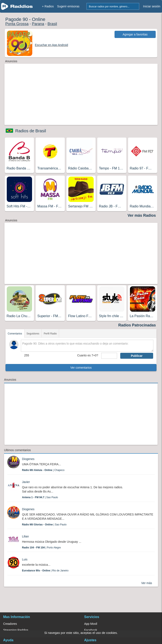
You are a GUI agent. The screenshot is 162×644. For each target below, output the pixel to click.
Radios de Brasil (31, 131)
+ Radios (48, 6)
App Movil (91, 624)
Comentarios (15, 334)
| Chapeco (43, 470)
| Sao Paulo (40, 497)
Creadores (10, 624)
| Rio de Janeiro (45, 571)
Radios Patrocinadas (137, 325)
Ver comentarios (81, 368)
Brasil (52, 24)
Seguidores (33, 334)
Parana (38, 24)
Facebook (91, 630)
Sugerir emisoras (68, 6)
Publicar (137, 356)
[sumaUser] (109, 356)
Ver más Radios (142, 215)
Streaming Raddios (16, 630)
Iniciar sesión (152, 6)
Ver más (146, 583)
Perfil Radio (50, 334)
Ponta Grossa (17, 24)
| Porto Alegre (41, 548)
